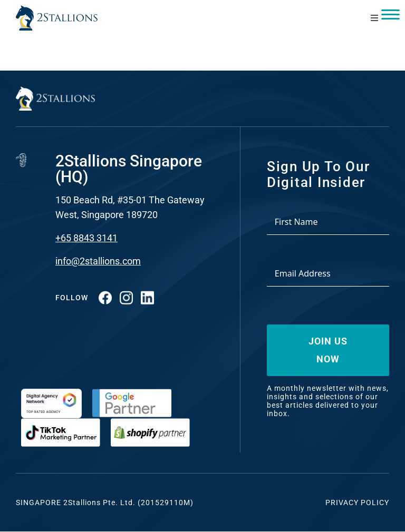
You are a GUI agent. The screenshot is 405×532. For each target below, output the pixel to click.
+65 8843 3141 (86, 238)
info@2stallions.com (98, 261)
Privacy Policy (357, 503)
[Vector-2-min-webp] (57, 9)
